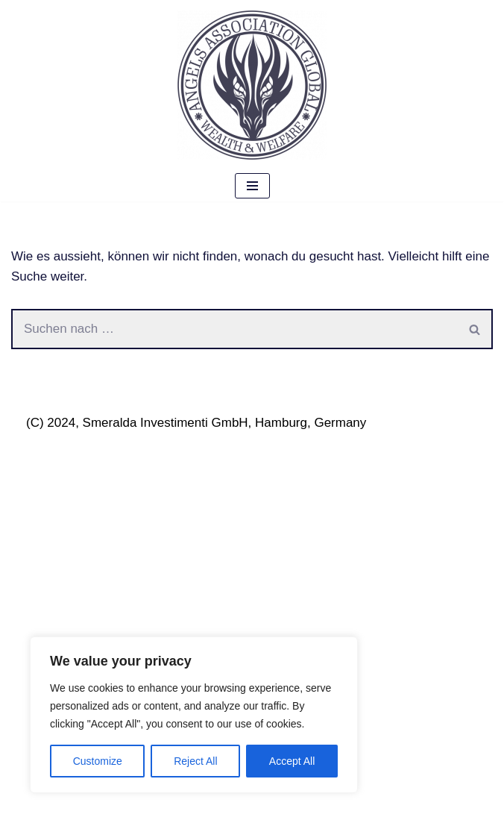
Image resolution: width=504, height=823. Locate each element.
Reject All (195, 761)
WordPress (171, 807)
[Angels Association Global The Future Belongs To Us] (252, 85)
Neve (26, 807)
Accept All (292, 761)
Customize (98, 761)
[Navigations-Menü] (252, 186)
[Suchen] (234, 329)
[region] (194, 715)
